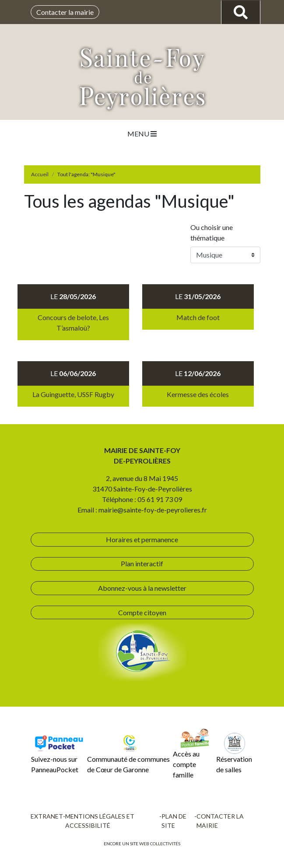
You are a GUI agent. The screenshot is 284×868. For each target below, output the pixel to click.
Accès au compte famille (191, 753)
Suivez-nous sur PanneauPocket (58, 753)
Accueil (40, 174)
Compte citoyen (142, 612)
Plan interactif (142, 563)
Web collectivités (160, 844)
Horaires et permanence (142, 539)
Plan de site (174, 821)
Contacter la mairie (65, 12)
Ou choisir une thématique (212, 232)
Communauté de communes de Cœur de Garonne (128, 753)
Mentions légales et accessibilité (100, 821)
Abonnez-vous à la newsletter (142, 588)
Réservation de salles (234, 753)
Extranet (47, 816)
